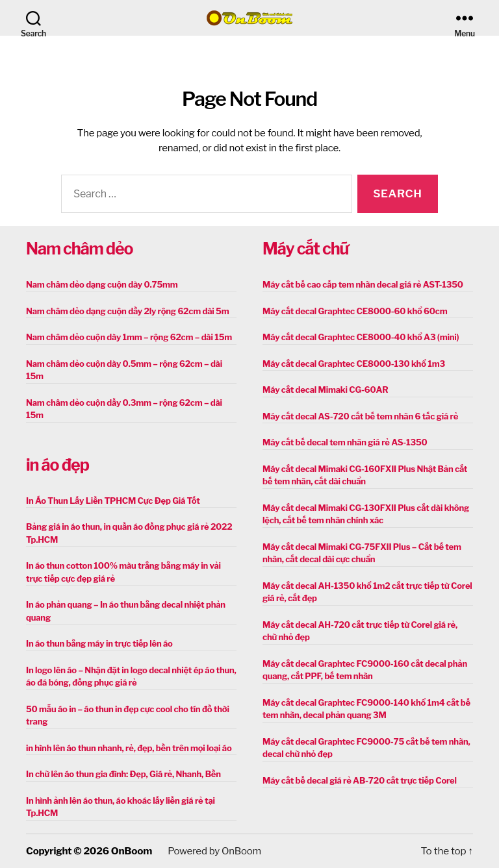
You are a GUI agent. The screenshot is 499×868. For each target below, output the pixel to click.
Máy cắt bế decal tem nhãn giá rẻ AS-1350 (345, 442)
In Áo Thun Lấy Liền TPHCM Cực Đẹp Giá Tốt (113, 501)
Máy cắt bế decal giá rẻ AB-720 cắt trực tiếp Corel (360, 780)
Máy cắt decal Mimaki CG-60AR (326, 390)
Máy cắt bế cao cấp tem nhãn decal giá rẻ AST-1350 (363, 284)
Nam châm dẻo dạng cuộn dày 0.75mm (102, 284)
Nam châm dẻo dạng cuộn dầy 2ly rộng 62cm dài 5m (127, 311)
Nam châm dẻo (79, 249)
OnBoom (131, 851)
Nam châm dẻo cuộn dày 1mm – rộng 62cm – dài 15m (129, 337)
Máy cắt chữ (305, 249)
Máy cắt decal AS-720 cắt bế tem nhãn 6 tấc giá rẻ (360, 416)
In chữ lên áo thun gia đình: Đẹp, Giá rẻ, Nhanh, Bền (123, 774)
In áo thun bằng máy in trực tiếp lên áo (99, 643)
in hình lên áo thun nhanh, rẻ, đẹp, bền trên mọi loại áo (129, 748)
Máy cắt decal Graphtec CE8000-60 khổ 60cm (355, 311)
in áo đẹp (58, 465)
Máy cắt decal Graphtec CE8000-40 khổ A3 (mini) (361, 337)
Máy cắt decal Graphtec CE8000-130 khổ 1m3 (354, 364)
